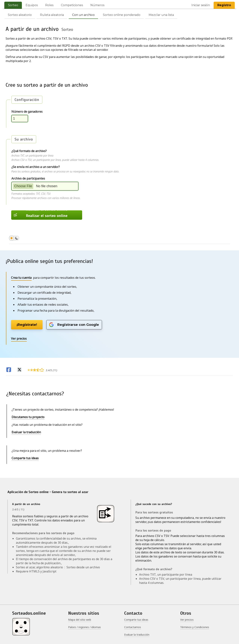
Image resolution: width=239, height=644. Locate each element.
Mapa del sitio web (80, 620)
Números (97, 5)
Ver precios (187, 620)
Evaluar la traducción (26, 432)
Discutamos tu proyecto (28, 417)
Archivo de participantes (28, 178)
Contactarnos (133, 627)
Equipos (32, 5)
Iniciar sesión (201, 5)
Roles (49, 5)
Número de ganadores (27, 112)
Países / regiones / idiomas (84, 627)
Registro (224, 5)
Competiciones (72, 5)
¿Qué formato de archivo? (29, 151)
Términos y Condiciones (195, 627)
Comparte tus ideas (25, 458)
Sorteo (13, 5)
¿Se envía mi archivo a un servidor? (36, 167)
